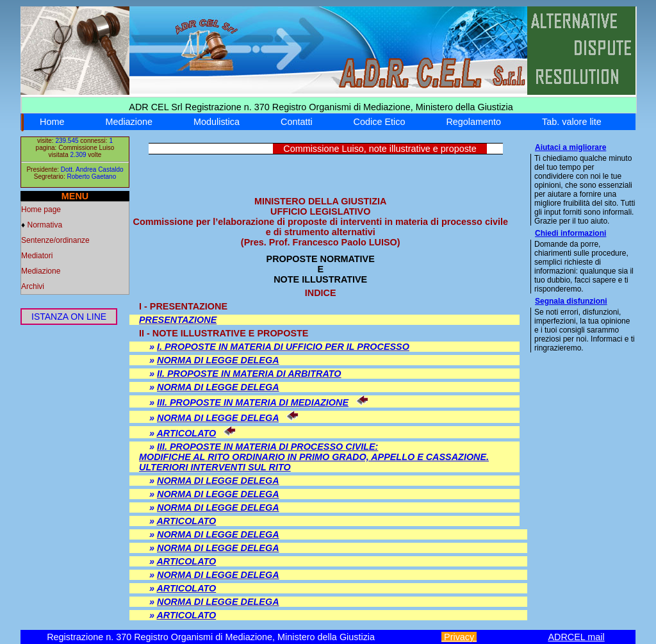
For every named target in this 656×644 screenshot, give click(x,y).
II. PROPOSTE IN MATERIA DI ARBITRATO (249, 374)
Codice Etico (380, 122)
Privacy (459, 637)
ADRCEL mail (576, 637)
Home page (41, 210)
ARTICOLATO (186, 433)
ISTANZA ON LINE (69, 317)
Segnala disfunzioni (571, 301)
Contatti (297, 122)
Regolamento (473, 122)
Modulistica (217, 122)
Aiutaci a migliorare (570, 147)
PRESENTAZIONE (178, 320)
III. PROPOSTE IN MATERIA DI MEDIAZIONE (253, 402)
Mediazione (129, 122)
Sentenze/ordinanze (55, 240)
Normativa (45, 225)
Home (52, 122)
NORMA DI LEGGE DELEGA (218, 360)
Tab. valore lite (572, 122)
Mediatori (37, 256)
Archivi (33, 286)
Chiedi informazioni (570, 233)
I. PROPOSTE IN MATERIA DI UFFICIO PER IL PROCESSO (283, 347)
